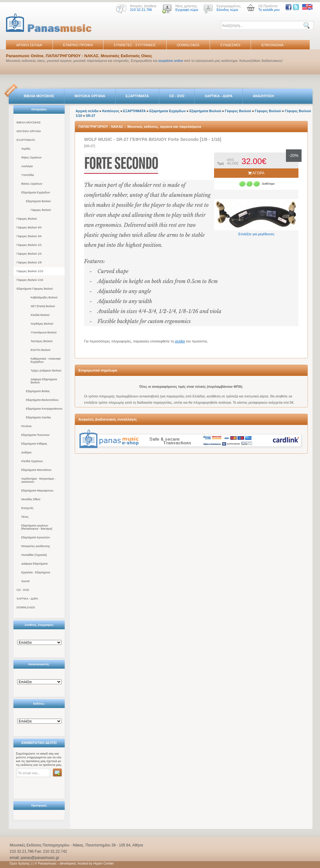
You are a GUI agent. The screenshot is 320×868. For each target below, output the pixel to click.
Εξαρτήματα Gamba (38, 417)
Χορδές (26, 149)
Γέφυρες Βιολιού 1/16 (30, 280)
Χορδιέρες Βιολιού (42, 324)
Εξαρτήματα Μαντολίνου (36, 470)
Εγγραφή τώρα (187, 10)
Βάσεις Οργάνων (32, 184)
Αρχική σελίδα (87, 111)
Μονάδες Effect (31, 499)
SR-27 (91, 116)
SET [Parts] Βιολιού (43, 306)
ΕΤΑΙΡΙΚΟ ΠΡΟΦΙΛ (78, 45)
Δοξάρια (26, 452)
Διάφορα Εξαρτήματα (34, 564)
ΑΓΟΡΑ (256, 173)
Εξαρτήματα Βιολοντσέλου (42, 400)
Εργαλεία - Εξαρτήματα (36, 572)
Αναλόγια (27, 166)
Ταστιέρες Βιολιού (42, 341)
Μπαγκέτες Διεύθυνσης (36, 546)
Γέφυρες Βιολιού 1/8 (29, 262)
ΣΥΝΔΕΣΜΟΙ (230, 45)
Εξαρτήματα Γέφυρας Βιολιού (35, 289)
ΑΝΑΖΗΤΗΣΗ (263, 96)
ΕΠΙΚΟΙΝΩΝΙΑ (272, 45)
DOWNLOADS (188, 45)
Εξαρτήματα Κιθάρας (34, 444)
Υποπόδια (27, 175)
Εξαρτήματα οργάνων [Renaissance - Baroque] (37, 527)
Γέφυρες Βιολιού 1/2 (29, 245)
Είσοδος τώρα (227, 10)
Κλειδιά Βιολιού (40, 315)
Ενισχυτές (27, 508)
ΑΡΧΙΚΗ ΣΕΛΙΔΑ (29, 45)
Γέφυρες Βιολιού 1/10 (30, 271)
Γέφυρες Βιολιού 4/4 (29, 227)
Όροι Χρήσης (20, 863)
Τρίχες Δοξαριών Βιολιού (46, 371)
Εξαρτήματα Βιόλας (38, 391)
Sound (25, 581)
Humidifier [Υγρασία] (34, 555)
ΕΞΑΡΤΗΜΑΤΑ (137, 96)
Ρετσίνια (26, 426)
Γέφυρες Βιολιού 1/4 (29, 254)
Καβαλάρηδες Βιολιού (44, 297)
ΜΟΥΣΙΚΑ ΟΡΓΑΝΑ (90, 96)
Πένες (25, 517)
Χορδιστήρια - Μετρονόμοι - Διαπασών (38, 480)
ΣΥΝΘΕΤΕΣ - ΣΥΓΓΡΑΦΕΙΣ (135, 45)
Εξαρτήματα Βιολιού (38, 201)
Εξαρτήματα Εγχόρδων (36, 192)
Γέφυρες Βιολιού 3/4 (29, 236)
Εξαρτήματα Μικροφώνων (37, 491)
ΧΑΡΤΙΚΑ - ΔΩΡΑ (219, 96)
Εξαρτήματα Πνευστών (35, 435)
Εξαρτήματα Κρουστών (36, 537)
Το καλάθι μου (269, 10)
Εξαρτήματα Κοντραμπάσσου (44, 409)
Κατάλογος (111, 111)
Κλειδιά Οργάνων (32, 461)
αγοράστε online (171, 61)
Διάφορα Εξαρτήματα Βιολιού (44, 381)
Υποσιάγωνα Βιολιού (44, 332)
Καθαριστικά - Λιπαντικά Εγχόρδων (46, 360)
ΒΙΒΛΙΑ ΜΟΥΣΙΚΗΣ (39, 96)
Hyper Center (104, 863)
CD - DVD (177, 96)
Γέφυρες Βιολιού (41, 210)
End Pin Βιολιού (40, 350)
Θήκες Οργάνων (31, 157)
